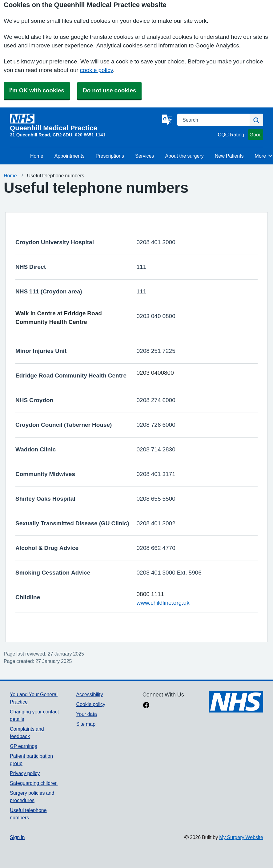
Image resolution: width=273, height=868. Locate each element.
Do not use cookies (109, 90)
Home (37, 156)
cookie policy (96, 70)
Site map (86, 724)
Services (145, 156)
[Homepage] (85, 123)
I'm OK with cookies (37, 90)
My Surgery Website (241, 837)
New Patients (229, 156)
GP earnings (24, 746)
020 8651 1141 (90, 135)
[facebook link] (146, 706)
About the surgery (184, 156)
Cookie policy (91, 704)
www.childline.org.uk (163, 603)
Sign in (17, 837)
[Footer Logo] (236, 702)
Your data (86, 714)
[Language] (167, 120)
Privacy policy (25, 773)
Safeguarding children (34, 783)
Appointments (70, 156)
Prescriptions (110, 156)
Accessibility (89, 694)
